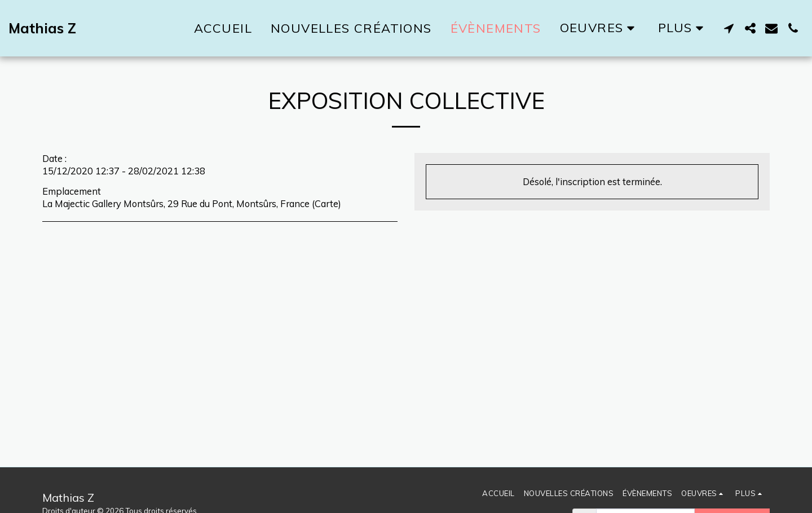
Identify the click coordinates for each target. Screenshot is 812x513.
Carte (326, 203)
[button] (729, 28)
